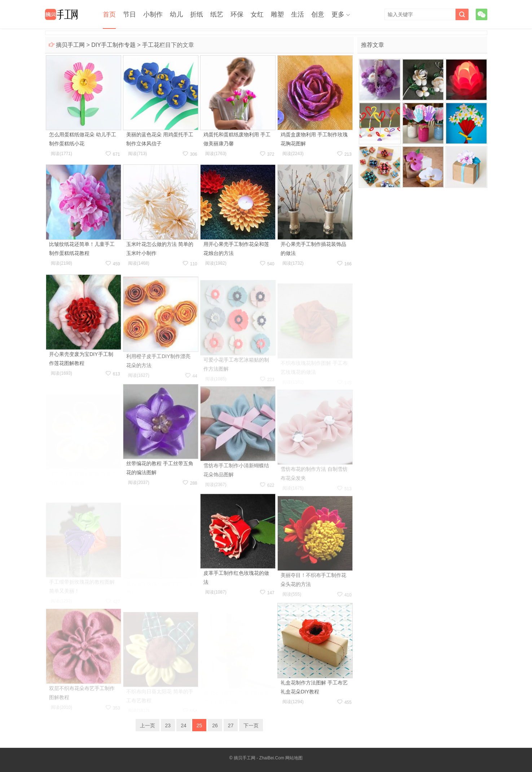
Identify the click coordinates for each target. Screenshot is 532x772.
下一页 (251, 725)
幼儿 (176, 14)
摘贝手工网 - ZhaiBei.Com (259, 758)
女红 (257, 14)
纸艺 (217, 14)
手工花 (151, 45)
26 (215, 725)
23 (168, 725)
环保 (237, 14)
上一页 (148, 725)
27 (231, 725)
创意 (318, 14)
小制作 (153, 14)
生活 (298, 14)
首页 (109, 14)
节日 (129, 14)
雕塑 (277, 14)
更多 (338, 14)
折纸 (197, 14)
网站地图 (294, 758)
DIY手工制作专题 (113, 45)
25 (199, 725)
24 (184, 725)
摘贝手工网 (70, 45)
